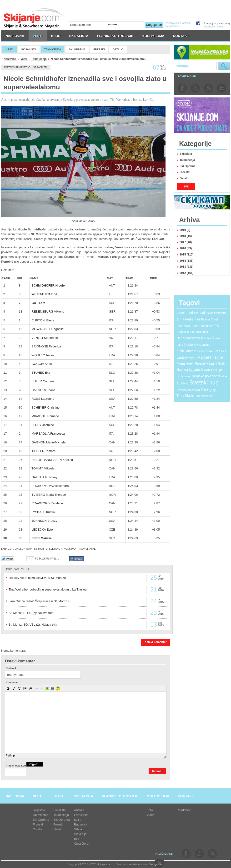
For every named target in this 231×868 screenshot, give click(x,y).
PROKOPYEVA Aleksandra (50, 486)
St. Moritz (41, 549)
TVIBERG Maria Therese (49, 495)
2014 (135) (186, 261)
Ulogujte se (154, 25)
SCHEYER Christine (45, 407)
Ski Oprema (188, 166)
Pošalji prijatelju (47, 559)
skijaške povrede (205, 376)
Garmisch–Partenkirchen (192, 332)
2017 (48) (186, 242)
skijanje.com (34, 18)
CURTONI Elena (43, 320)
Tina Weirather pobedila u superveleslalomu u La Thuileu (48, 589)
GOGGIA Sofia (42, 364)
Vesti (24, 59)
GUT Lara (38, 303)
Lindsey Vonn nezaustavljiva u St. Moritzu (37, 578)
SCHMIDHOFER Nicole (48, 285)
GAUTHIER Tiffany (44, 477)
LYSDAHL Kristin (43, 512)
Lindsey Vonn (24, 549)
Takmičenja (39, 59)
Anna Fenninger (188, 319)
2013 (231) (186, 267)
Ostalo (184, 178)
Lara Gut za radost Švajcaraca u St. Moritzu (39, 601)
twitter (222, 88)
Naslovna (10, 59)
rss (208, 88)
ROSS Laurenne (43, 399)
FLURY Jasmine (43, 425)
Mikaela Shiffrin (217, 363)
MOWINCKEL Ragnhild (48, 329)
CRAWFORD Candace (47, 503)
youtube (195, 88)
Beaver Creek (210, 320)
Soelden (223, 376)
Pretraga (224, 66)
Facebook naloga (213, 27)
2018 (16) (186, 236)
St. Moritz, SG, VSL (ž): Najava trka (33, 625)
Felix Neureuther (202, 326)
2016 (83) (186, 248)
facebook (182, 88)
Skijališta (186, 154)
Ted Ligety (208, 390)
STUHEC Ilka (41, 373)
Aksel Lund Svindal (191, 313)
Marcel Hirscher (211, 357)
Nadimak (11, 668)
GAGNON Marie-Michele (48, 442)
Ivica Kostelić (186, 345)
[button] (9, 688)
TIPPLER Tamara (43, 451)
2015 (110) (186, 255)
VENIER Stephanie (45, 338)
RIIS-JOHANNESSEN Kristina (52, 460)
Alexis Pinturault (216, 313)
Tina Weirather (87, 549)
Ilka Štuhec (213, 338)
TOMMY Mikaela (43, 468)
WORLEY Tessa (43, 355)
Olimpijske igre (213, 370)
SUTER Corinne (43, 381)
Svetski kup (204, 382)
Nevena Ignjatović (190, 370)
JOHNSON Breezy (44, 521)
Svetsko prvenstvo (62, 549)
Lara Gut (7, 549)
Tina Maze (185, 396)
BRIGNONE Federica (46, 346)
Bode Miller (184, 326)
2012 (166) (186, 273)
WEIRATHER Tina (44, 294)
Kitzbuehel (203, 345)
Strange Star (156, 864)
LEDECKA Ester (43, 530)
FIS (216, 326)
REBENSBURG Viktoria (48, 312)
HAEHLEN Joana (43, 390)
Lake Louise (205, 351)
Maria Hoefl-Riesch (191, 363)
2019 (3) (185, 230)
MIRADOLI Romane (45, 416)
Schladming (184, 376)
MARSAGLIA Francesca (48, 434)
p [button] (14, 756)
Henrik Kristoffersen (191, 338)
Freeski (185, 172)
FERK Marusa (42, 538)
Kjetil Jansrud (186, 351)
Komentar (12, 682)
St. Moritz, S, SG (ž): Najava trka (31, 613)
